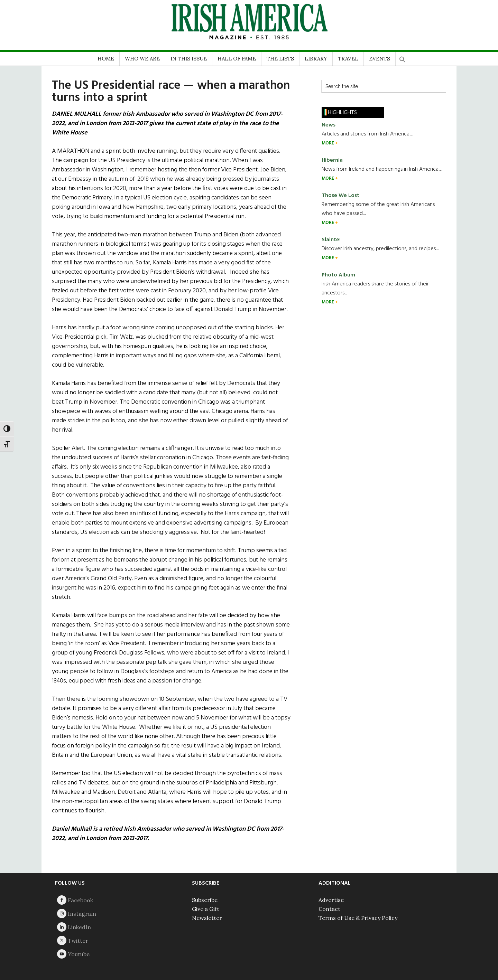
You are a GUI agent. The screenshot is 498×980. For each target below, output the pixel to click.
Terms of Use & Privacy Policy (358, 918)
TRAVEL (348, 59)
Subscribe (205, 900)
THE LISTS (280, 59)
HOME (106, 59)
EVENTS (380, 59)
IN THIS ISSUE (189, 59)
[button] (403, 57)
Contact (329, 909)
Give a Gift (206, 909)
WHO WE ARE (142, 59)
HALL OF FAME (237, 59)
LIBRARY (316, 59)
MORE (328, 143)
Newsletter (207, 918)
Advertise (331, 900)
